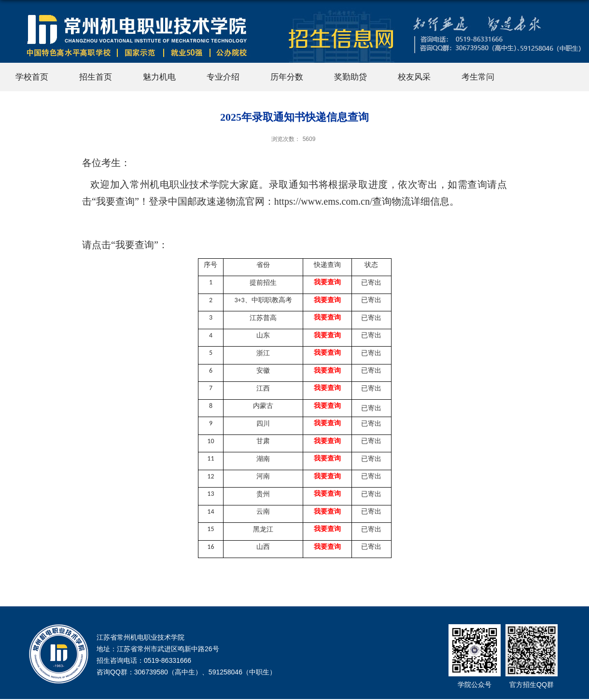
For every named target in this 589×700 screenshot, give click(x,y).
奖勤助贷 (351, 77)
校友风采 (414, 77)
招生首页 (96, 77)
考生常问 (478, 77)
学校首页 (32, 77)
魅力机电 (159, 77)
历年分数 (287, 77)
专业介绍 (223, 77)
